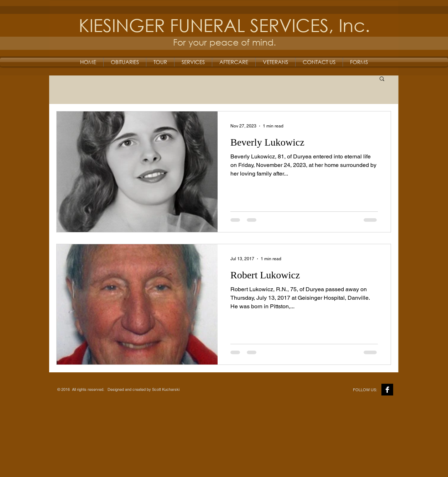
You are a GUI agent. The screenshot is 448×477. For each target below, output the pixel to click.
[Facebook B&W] (387, 390)
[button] (382, 79)
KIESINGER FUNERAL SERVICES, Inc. (224, 25)
